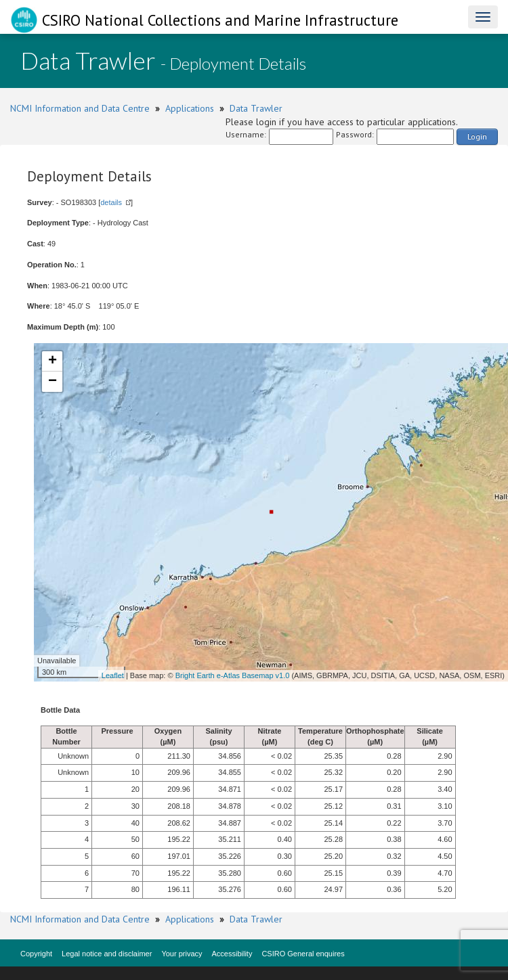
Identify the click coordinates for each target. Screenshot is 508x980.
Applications (190, 108)
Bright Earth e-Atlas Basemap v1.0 (233, 675)
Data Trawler (256, 108)
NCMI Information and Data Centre (80, 108)
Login (477, 136)
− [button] (52, 382)
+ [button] (52, 361)
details (111, 202)
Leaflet (113, 675)
